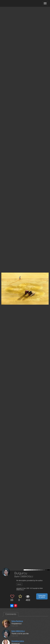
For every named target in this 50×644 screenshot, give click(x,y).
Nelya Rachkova (17, 621)
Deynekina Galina (18, 641)
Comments (11, 614)
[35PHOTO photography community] (12, 3)
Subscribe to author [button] (42, 596)
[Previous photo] (2, 280)
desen (19, 584)
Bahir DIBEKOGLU (24, 577)
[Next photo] (47, 280)
